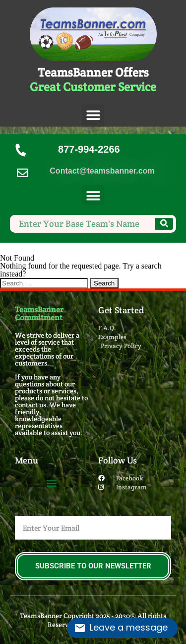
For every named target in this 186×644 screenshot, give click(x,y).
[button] (93, 116)
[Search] (164, 224)
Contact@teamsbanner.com (102, 171)
